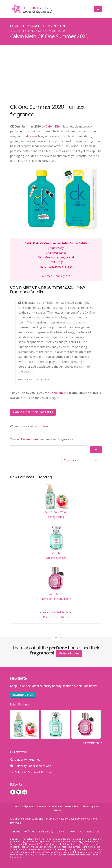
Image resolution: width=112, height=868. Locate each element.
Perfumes (29, 831)
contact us (56, 810)
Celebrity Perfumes (28, 760)
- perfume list (33, 412)
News (73, 831)
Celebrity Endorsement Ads (33, 766)
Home (14, 26)
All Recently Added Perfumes (56, 612)
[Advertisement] (56, 72)
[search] (48, 450)
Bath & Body (46, 831)
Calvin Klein (55, 26)
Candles (62, 831)
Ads (82, 831)
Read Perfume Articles (56, 617)
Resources (94, 831)
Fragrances (32, 26)
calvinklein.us (43, 426)
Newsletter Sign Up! (23, 695)
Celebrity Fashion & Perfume (34, 772)
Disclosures (16, 857)
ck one (33, 136)
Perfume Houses (69, 653)
